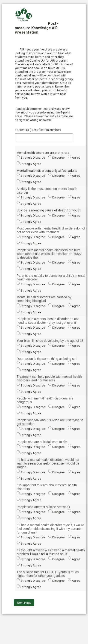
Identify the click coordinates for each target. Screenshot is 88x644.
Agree (76, 157)
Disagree (58, 157)
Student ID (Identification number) (38, 130)
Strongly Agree (31, 164)
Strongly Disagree (33, 157)
